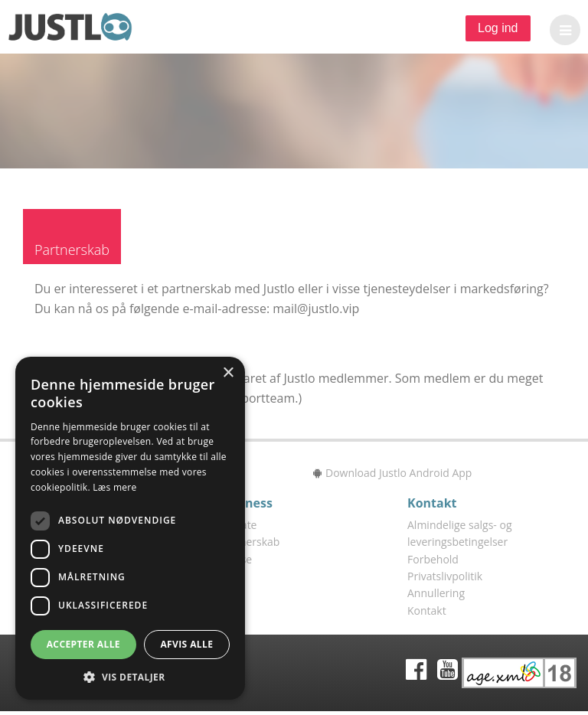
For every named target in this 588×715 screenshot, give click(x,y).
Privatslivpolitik (445, 576)
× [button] (228, 373)
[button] (561, 30)
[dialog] (130, 528)
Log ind (498, 28)
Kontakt (427, 611)
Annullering (436, 593)
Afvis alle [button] (186, 644)
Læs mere (114, 487)
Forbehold (433, 559)
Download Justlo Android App (392, 473)
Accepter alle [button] (83, 644)
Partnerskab (249, 542)
